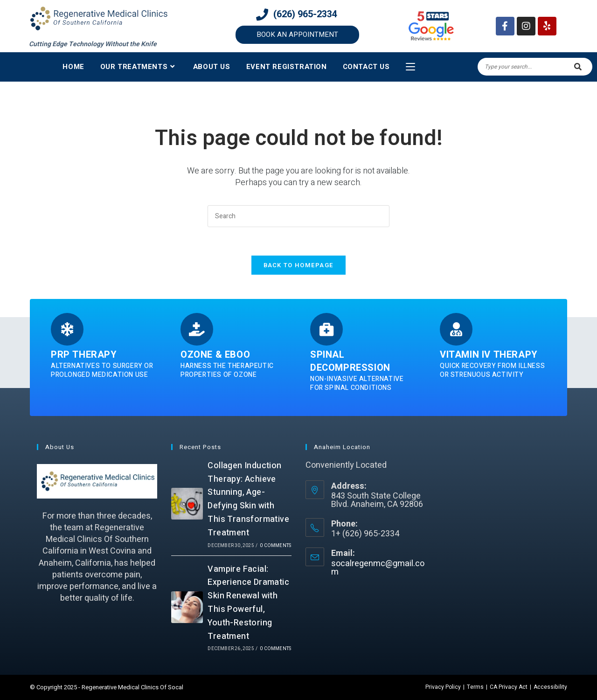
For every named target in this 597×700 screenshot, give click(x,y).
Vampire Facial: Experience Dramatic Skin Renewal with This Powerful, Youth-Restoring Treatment (248, 603)
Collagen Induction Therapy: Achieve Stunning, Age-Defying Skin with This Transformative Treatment (248, 499)
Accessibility (550, 687)
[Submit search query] (578, 67)
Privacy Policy (443, 687)
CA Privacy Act (509, 687)
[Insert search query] (298, 216)
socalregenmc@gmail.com (378, 568)
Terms (475, 687)
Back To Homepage (299, 265)
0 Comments (275, 546)
